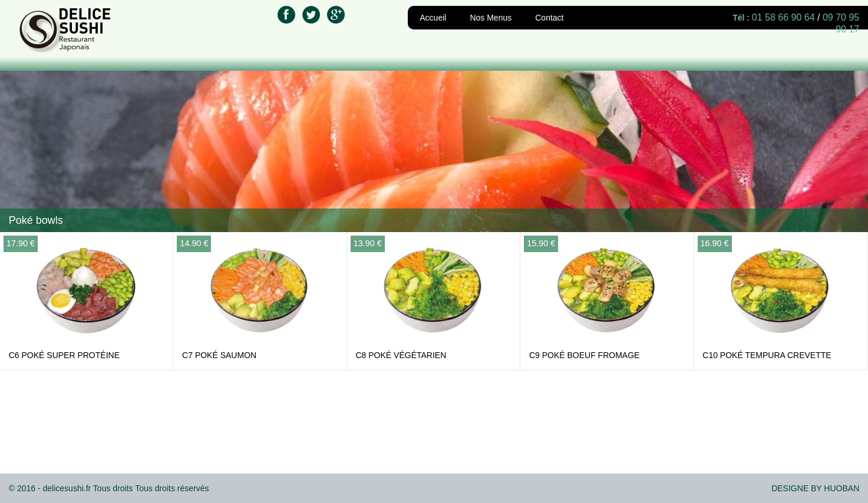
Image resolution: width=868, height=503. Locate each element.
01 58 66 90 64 (783, 17)
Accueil (433, 18)
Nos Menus (491, 18)
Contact (549, 18)
